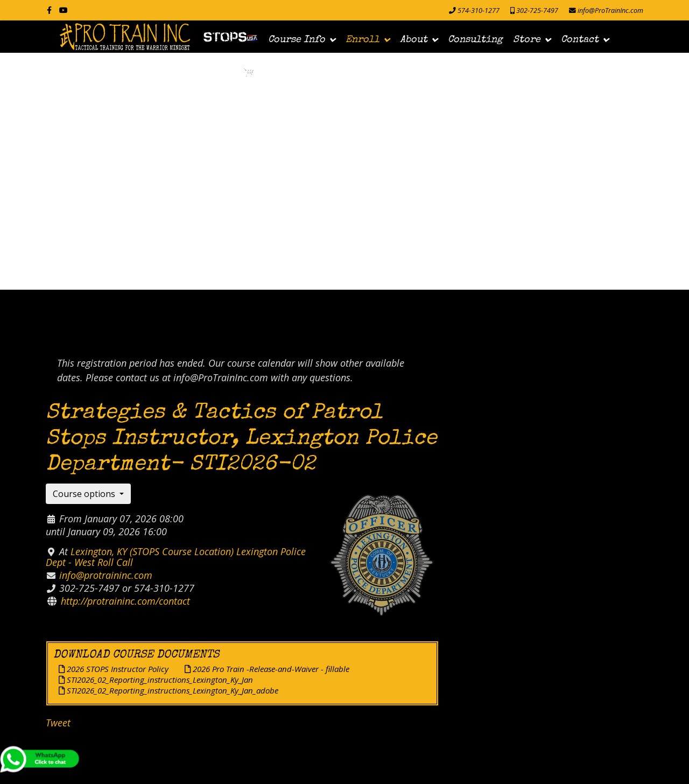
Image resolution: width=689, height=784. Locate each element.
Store (527, 40)
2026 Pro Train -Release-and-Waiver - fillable (267, 669)
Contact (580, 40)
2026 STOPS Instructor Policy (114, 669)
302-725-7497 (537, 10)
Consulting (475, 40)
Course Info (297, 40)
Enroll (363, 40)
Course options (85, 494)
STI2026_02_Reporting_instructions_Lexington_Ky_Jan (156, 680)
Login (218, 76)
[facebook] (49, 10)
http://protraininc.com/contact (125, 601)
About (414, 40)
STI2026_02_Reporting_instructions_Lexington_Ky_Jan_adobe (168, 690)
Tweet (58, 723)
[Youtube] (64, 10)
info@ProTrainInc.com (610, 10)
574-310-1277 (479, 10)
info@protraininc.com (106, 575)
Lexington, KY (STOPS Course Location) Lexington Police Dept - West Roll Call (176, 557)
